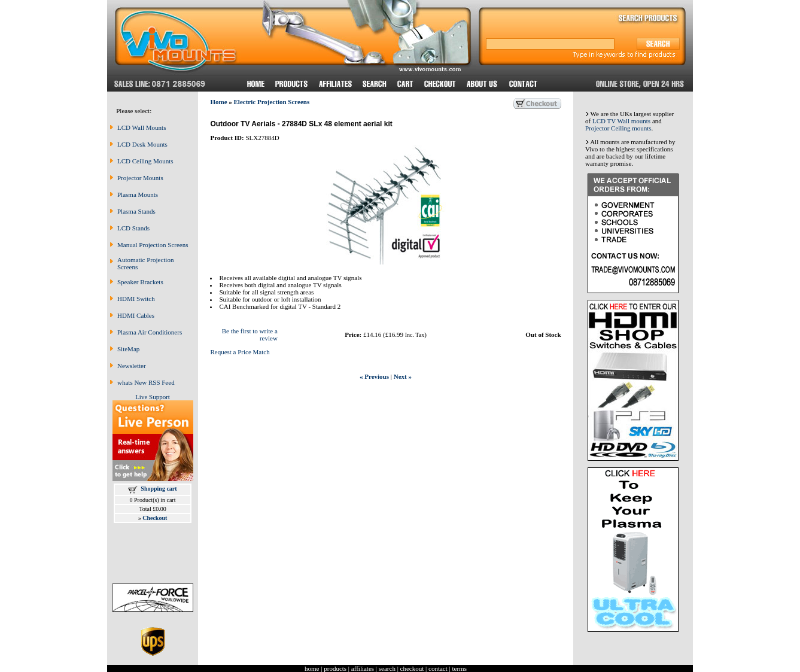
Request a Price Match (240, 352)
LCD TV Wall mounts (621, 121)
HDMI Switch (136, 299)
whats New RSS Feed (146, 382)
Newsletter (132, 366)
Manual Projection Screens (153, 245)
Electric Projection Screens (272, 102)
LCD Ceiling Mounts (145, 161)
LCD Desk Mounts (142, 144)
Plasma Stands (136, 211)
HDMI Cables (136, 315)
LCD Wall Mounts (142, 127)
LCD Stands (133, 228)
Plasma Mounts (138, 194)
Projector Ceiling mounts (618, 128)
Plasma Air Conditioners (150, 332)
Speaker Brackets (140, 282)
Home (218, 102)
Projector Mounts (140, 178)
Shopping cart (159, 489)
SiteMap (128, 349)
